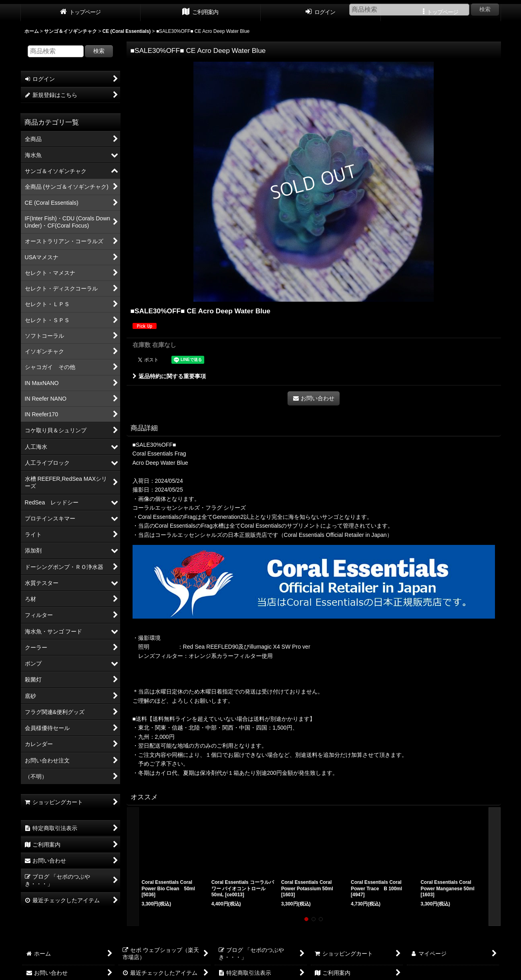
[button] (133, 867)
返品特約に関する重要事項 (169, 376)
